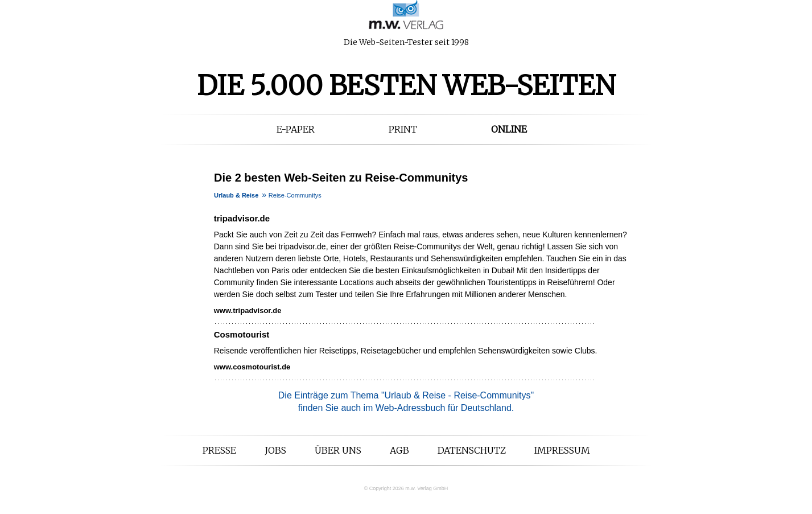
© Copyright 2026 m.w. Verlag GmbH (406, 488)
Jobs (275, 450)
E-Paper (296, 129)
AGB (399, 450)
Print (403, 129)
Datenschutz (472, 450)
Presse (219, 450)
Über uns (338, 450)
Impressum (562, 450)
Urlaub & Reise (236, 195)
